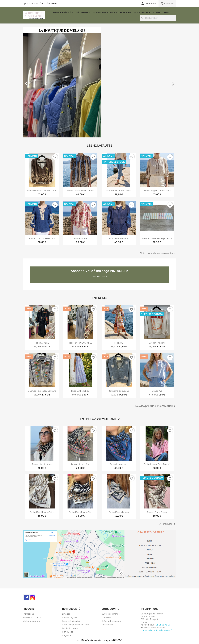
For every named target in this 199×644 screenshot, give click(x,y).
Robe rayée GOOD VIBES (80, 343)
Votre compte (110, 609)
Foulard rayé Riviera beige (42, 512)
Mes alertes (107, 625)
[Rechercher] (158, 18)
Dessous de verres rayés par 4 (157, 238)
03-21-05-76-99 (48, 3)
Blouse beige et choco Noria (157, 191)
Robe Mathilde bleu (80, 391)
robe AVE (119, 343)
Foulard (125, 12)
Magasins (67, 635)
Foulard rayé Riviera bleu (80, 512)
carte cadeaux (163, 12)
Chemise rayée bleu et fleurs (42, 391)
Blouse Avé (157, 391)
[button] (34, 82)
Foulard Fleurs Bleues (119, 512)
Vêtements (83, 12)
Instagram (32, 597)
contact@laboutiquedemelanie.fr (157, 630)
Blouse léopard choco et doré (42, 191)
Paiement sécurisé (71, 621)
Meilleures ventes (31, 621)
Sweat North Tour (157, 343)
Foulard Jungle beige (42, 464)
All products (168, 524)
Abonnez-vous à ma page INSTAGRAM (99, 271)
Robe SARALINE (42, 343)
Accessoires (142, 12)
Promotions (28, 614)
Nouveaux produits (32, 617)
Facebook (26, 597)
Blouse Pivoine (80, 238)
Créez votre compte (111, 621)
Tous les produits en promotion (156, 406)
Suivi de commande (111, 614)
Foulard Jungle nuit (119, 464)
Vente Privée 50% (63, 12)
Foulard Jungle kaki (80, 464)
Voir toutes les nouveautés (158, 253)
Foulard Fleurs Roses (157, 512)
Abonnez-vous (100, 276)
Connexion (107, 617)
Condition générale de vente (76, 625)
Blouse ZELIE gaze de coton (42, 238)
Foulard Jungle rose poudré (157, 464)
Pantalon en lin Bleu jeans (119, 191)
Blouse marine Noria (119, 238)
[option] (99, 82)
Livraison (66, 614)
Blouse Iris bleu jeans (119, 391)
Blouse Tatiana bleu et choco (80, 191)
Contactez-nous (70, 628)
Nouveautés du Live (105, 12)
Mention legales (70, 617)
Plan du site (68, 632)
